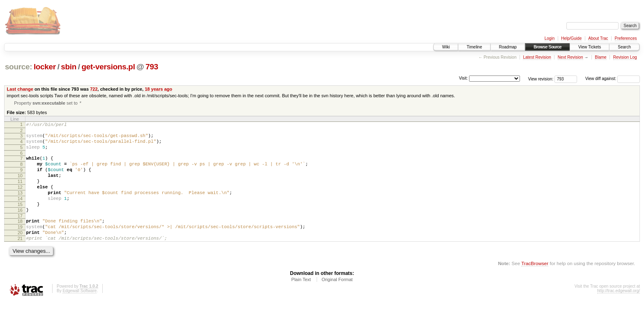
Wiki (446, 47)
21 (20, 260)
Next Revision (570, 57)
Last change (20, 89)
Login (550, 38)
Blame (600, 57)
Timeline (474, 47)
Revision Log (625, 57)
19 (20, 246)
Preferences (626, 38)
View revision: (541, 79)
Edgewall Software (79, 314)
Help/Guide (571, 38)
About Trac (598, 38)
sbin (69, 67)
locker (45, 67)
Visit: (463, 78)
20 (20, 253)
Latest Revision (537, 57)
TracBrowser (535, 286)
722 (94, 89)
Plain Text (301, 302)
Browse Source (547, 47)
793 (152, 67)
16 (20, 227)
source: (18, 67)
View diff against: (613, 79)
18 (20, 239)
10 (20, 185)
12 (20, 199)
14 (20, 213)
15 (20, 220)
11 (20, 192)
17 (20, 234)
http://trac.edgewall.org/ (619, 314)
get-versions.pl (108, 67)
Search (624, 47)
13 (20, 206)
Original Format (337, 302)
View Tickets (590, 47)
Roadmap (508, 47)
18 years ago (158, 89)
